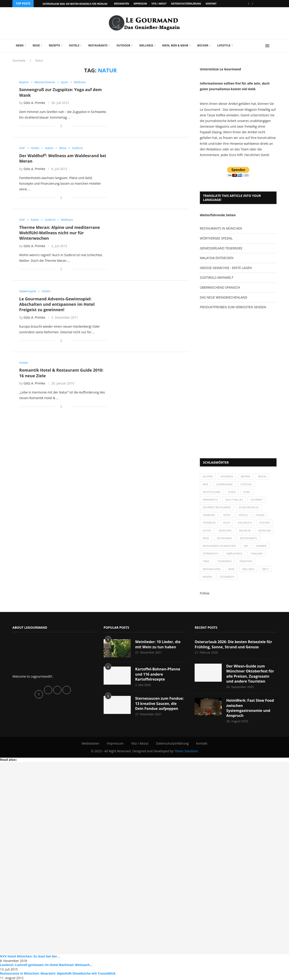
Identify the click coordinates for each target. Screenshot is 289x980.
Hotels (74, 45)
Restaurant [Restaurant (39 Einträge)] (225, 538)
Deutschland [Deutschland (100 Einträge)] (212, 492)
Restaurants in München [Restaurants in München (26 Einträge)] (219, 546)
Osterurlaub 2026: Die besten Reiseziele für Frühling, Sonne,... (81, 4)
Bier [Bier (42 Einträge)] (205, 484)
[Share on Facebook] (61, 126)
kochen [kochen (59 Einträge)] (265, 523)
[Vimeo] (253, 4)
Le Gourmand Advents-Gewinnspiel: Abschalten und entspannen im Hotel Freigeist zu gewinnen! (57, 304)
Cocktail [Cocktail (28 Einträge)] (246, 484)
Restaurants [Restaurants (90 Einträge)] (248, 538)
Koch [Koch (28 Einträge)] (227, 523)
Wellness (146, 45)
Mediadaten (121, 4)
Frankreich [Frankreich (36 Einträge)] (210, 500)
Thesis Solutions (186, 751)
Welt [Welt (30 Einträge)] (266, 569)
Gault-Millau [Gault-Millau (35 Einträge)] (234, 500)
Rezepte (54, 45)
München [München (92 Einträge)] (265, 530)
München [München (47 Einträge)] (225, 530)
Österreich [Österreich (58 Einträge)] (227, 577)
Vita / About (159, 4)
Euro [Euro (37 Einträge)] (247, 492)
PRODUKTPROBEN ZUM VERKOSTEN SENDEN (233, 307)
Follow (205, 593)
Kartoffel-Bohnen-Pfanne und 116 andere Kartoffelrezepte (158, 674)
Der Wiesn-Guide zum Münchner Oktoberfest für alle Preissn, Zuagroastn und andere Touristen (250, 674)
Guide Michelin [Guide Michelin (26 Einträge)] (249, 507)
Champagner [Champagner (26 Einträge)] (224, 484)
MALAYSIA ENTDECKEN (217, 258)
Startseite (19, 60)
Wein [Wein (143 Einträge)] (231, 569)
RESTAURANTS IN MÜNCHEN (221, 228)
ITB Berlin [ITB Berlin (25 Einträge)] (209, 523)
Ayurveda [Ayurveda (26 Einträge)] (227, 476)
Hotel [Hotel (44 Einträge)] (227, 515)
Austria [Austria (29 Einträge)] (208, 476)
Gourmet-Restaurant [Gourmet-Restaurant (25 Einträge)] (217, 507)
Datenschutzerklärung (186, 4)
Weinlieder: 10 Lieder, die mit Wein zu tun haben (158, 644)
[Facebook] (249, 4)
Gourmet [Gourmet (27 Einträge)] (257, 500)
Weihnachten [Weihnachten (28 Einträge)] (212, 569)
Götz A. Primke (34, 103)
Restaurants (98, 45)
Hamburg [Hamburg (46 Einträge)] (209, 515)
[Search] (274, 46)
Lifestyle (224, 45)
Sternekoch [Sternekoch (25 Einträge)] (211, 553)
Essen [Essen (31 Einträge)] (232, 492)
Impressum (140, 4)
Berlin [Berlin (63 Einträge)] (262, 476)
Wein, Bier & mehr (175, 45)
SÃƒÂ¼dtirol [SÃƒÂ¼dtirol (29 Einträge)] (234, 553)
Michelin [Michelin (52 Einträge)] (245, 530)
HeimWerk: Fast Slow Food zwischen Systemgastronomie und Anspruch (250, 708)
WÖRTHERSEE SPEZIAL (216, 238)
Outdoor (123, 45)
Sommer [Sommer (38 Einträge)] (261, 546)
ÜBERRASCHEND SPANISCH (220, 287)
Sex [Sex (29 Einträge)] (246, 546)
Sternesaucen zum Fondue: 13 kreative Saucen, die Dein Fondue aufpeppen (160, 703)
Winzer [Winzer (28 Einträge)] (207, 577)
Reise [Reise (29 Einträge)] (206, 538)
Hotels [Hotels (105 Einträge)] (243, 515)
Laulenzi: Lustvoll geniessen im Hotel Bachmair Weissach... (46, 965)
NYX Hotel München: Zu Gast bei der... (30, 956)
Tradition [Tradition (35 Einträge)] (246, 561)
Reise (36, 45)
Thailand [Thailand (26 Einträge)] (256, 553)
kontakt (211, 4)
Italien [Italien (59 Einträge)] (260, 515)
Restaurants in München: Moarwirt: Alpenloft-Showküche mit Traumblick (58, 973)
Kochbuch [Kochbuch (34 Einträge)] (245, 523)
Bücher (203, 45)
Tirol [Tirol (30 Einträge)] (206, 561)
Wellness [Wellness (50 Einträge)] (248, 569)
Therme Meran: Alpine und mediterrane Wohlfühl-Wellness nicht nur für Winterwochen (59, 233)
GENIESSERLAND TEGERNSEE (221, 248)
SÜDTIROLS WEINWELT (217, 277)
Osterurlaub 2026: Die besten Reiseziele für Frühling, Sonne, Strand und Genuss (233, 644)
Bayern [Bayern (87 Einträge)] (246, 476)
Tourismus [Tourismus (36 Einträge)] (224, 561)
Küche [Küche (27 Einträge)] (207, 530)
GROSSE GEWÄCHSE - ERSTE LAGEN (226, 268)
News (20, 45)
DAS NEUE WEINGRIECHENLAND (224, 297)
